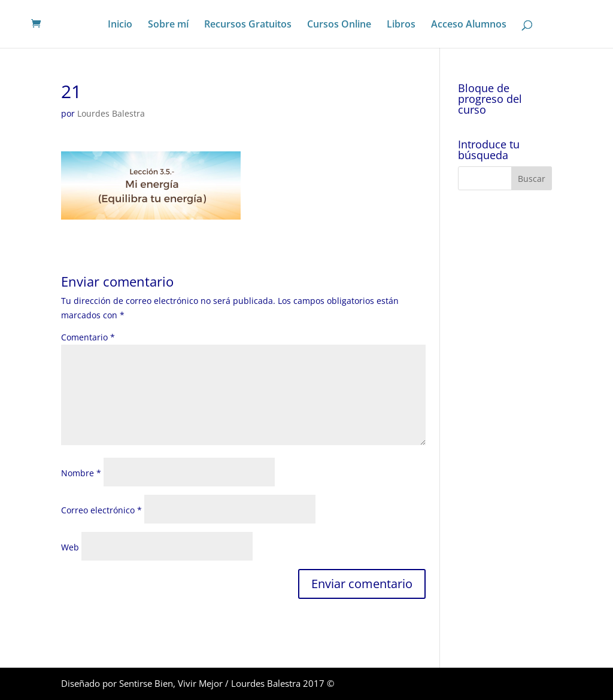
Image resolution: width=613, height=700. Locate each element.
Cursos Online (339, 25)
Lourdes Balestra (111, 113)
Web (70, 547)
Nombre (81, 473)
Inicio (120, 25)
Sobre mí (168, 25)
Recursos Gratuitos (248, 25)
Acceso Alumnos (469, 25)
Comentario (88, 337)
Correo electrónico (101, 510)
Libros (401, 25)
